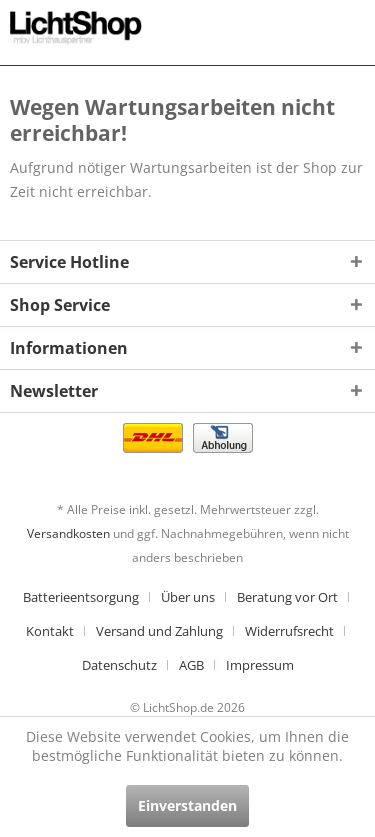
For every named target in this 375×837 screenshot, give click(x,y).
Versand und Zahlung (159, 631)
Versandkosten (68, 533)
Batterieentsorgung (81, 597)
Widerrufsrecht (289, 631)
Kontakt (50, 631)
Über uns (188, 597)
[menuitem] (88, 597)
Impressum (260, 665)
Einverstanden (187, 805)
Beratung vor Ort (287, 597)
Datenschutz (119, 665)
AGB (191, 665)
